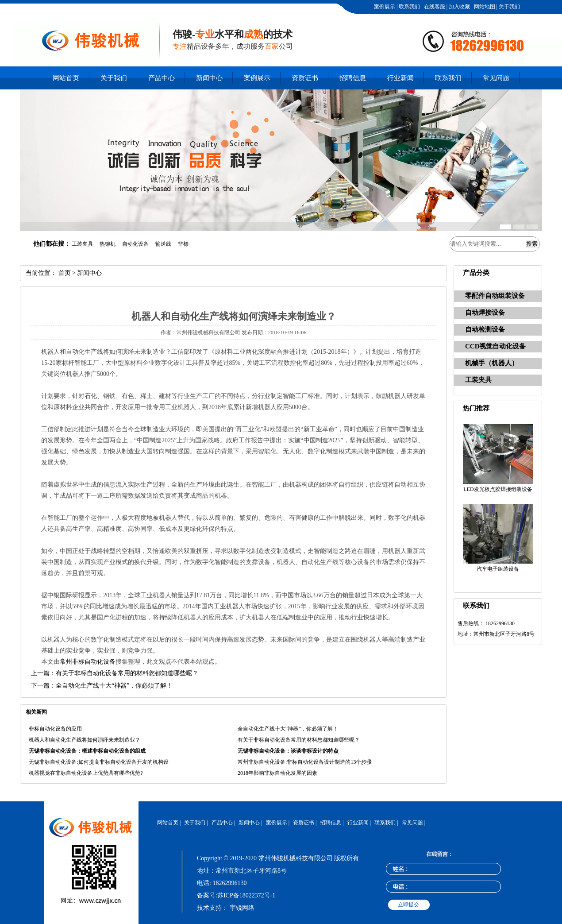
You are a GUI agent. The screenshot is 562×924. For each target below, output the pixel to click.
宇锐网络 (242, 908)
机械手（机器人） (492, 363)
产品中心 (162, 78)
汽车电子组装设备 (498, 569)
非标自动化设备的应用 (55, 729)
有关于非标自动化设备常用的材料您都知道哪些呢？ (299, 740)
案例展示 (384, 7)
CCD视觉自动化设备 (496, 346)
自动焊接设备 (485, 313)
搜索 (532, 244)
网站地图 (484, 7)
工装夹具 (478, 380)
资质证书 (305, 78)
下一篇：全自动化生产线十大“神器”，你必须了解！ (102, 686)
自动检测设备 (485, 329)
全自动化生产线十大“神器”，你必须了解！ (288, 729)
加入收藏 (459, 7)
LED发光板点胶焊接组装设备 (498, 489)
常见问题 (496, 78)
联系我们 (409, 7)
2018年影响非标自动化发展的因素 (277, 773)
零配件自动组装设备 (495, 296)
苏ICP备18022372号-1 (246, 895)
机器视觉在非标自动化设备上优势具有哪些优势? (86, 773)
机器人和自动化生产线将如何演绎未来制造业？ (85, 740)
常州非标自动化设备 (88, 662)
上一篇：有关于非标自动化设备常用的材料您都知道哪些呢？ (115, 673)
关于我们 (509, 7)
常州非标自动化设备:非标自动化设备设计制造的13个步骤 (305, 762)
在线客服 (434, 7)
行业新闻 (400, 78)
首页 (65, 273)
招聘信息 (353, 78)
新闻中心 (209, 78)
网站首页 (66, 78)
